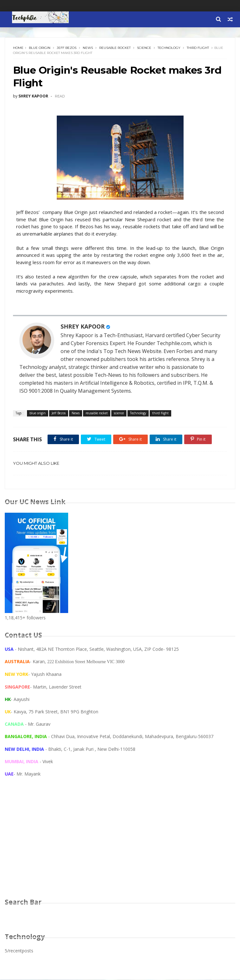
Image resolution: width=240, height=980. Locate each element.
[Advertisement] (120, 844)
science (144, 48)
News (88, 48)
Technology (169, 48)
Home (18, 48)
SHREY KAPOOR (83, 327)
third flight (198, 48)
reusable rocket (115, 48)
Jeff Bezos (67, 48)
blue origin (40, 48)
